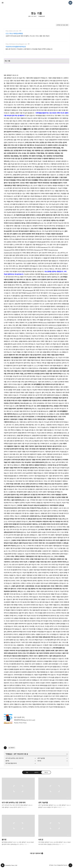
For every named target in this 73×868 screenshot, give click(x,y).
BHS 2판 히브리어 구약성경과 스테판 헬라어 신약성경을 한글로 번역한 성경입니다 (29, 49)
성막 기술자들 (41, 758)
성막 (15, 754)
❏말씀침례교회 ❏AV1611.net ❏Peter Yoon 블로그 (3, 865)
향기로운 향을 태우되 (11, 763)
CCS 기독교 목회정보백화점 (14, 34)
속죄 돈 (39, 761)
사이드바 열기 (3, 3)
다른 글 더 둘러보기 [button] (36, 853)
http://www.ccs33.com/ (12, 31)
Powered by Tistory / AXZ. (11, 865)
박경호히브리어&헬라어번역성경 (16, 47)
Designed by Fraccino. (63, 865)
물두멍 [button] (18, 832)
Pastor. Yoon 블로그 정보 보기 (70, 3)
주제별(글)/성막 (42, 16)
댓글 (27, 772)
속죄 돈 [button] (55, 832)
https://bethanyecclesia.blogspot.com (16, 44)
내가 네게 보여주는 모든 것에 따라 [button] (18, 794)
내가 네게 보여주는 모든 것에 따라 (15, 758)
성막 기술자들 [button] (55, 794)
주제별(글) (9, 754)
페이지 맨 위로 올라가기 (70, 865)
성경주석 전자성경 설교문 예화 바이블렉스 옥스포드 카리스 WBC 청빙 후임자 (28, 36)
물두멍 (7, 761)
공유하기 (36, 772)
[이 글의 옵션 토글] (5, 748)
